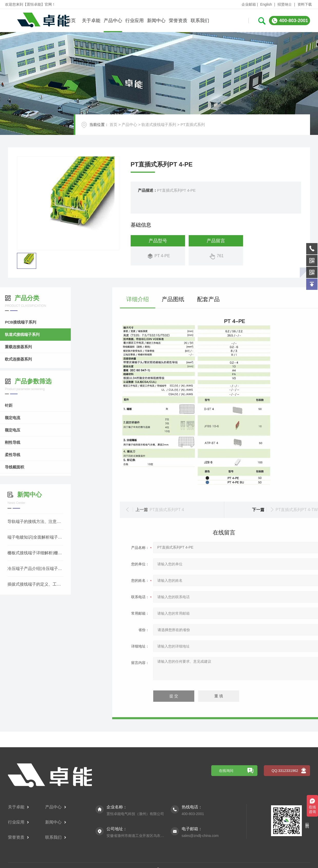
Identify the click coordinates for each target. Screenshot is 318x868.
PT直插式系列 (192, 124)
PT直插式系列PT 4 (290, 510)
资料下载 (305, 4)
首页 (71, 21)
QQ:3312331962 (285, 846)
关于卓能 (91, 21)
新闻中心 (156, 21)
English (266, 4)
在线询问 (226, 846)
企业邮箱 (249, 4)
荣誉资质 (178, 21)
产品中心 (113, 21)
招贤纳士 (285, 4)
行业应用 (134, 21)
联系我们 (200, 21)
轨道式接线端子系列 (159, 124)
